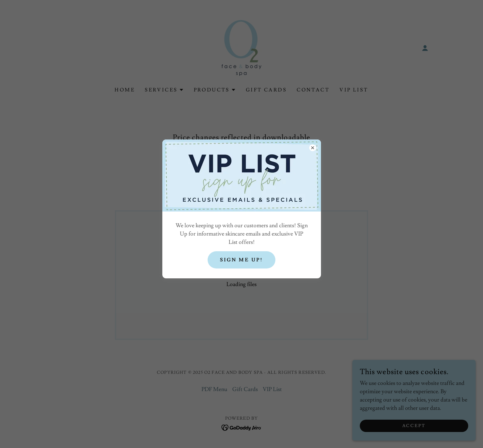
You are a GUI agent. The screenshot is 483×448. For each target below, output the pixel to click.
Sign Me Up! (241, 260)
